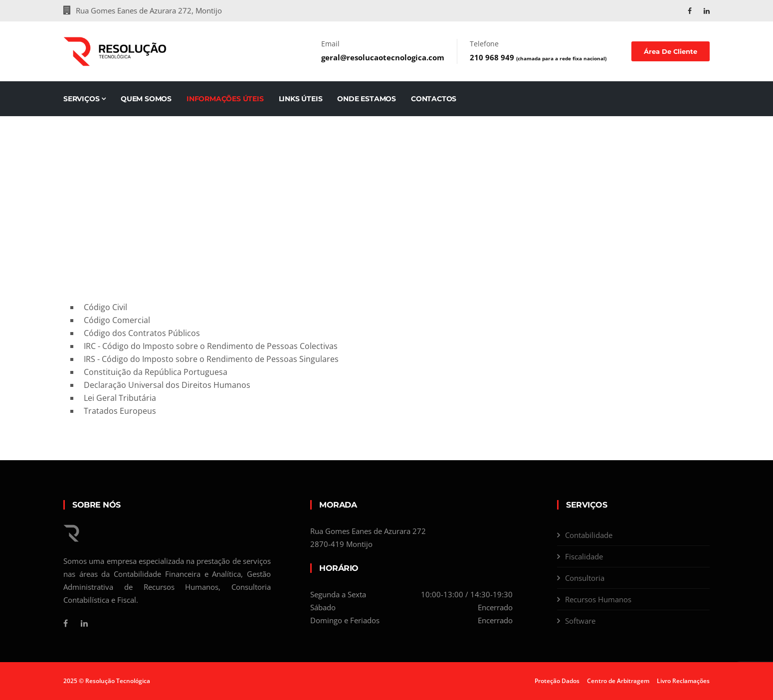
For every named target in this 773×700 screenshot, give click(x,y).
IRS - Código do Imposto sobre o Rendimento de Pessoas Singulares (211, 359)
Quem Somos (146, 99)
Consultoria (585, 578)
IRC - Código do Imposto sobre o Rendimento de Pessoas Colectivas (211, 346)
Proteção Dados (557, 681)
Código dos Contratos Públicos (142, 333)
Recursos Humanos (598, 599)
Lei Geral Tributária (120, 398)
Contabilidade (589, 535)
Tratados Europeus (120, 411)
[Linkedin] (84, 623)
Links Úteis (301, 99)
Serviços (85, 99)
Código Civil (105, 307)
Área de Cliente (671, 51)
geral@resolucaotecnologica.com (383, 57)
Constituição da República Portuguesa (156, 372)
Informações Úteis (225, 99)
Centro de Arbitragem (618, 681)
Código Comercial (117, 320)
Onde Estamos (367, 99)
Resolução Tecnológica (118, 681)
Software (580, 621)
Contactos (434, 99)
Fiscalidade (584, 556)
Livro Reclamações (683, 681)
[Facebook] (66, 623)
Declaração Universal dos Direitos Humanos (167, 385)
